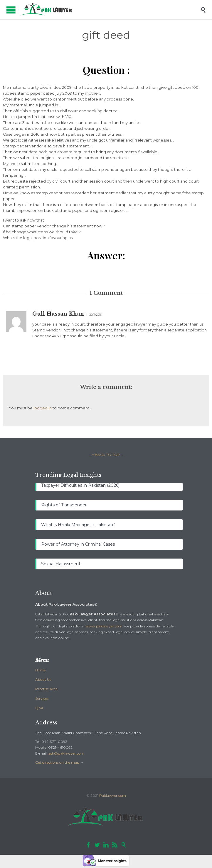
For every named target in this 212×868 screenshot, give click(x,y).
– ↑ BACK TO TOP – (106, 455)
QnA (39, 708)
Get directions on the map (57, 762)
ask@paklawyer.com (66, 753)
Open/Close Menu (11, 10)
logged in (43, 408)
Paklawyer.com (113, 795)
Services (42, 698)
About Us (43, 679)
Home (40, 670)
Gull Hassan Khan (58, 314)
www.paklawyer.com (104, 626)
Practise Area (46, 689)
